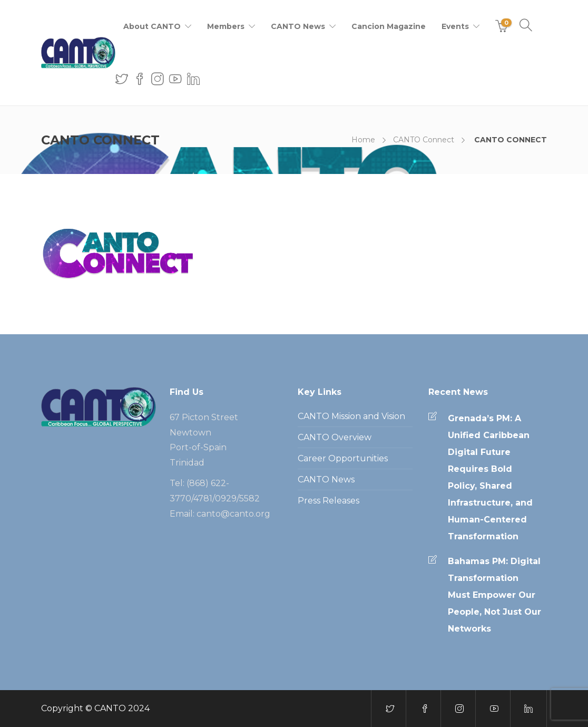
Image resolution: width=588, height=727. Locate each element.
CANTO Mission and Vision (351, 416)
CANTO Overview (335, 437)
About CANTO (152, 26)
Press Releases (329, 501)
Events (455, 26)
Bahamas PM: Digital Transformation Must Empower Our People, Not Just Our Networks (494, 595)
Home (363, 140)
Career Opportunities (343, 458)
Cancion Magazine (389, 26)
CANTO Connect (424, 140)
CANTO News (298, 26)
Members (226, 26)
